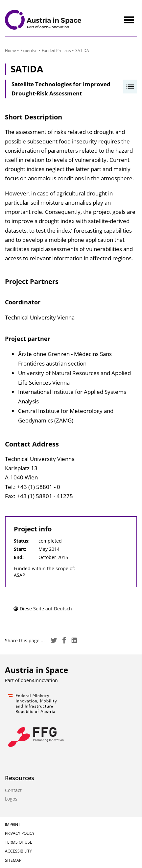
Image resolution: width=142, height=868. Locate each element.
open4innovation (39, 680)
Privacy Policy (20, 833)
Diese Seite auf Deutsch (43, 609)
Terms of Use (19, 842)
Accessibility (18, 851)
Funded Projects (56, 51)
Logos (11, 799)
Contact (13, 790)
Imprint (13, 824)
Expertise (29, 51)
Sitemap (13, 860)
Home (11, 51)
